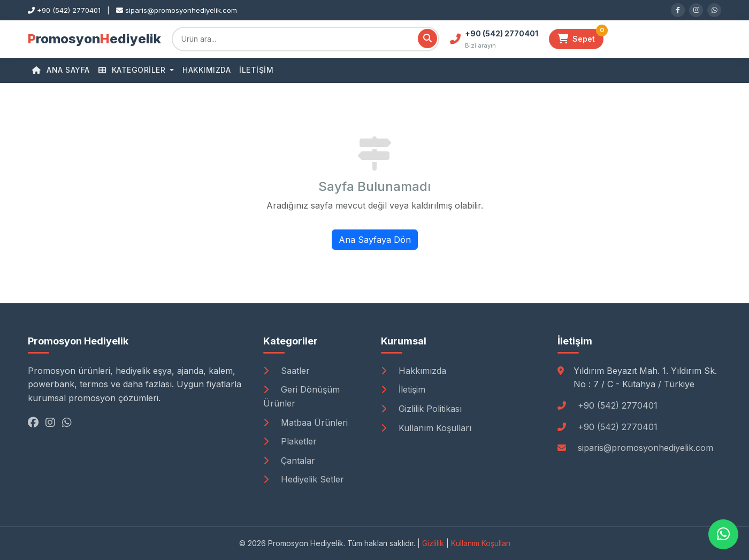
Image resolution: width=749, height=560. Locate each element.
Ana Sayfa (61, 70)
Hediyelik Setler (304, 479)
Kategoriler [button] (133, 70)
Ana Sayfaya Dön (375, 240)
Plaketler (290, 441)
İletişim (256, 70)
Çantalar (289, 461)
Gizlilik (433, 543)
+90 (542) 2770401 (618, 405)
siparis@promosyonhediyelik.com (645, 448)
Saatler (286, 371)
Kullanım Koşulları (426, 428)
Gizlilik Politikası (421, 409)
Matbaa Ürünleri (305, 423)
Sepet (580, 36)
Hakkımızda (207, 70)
